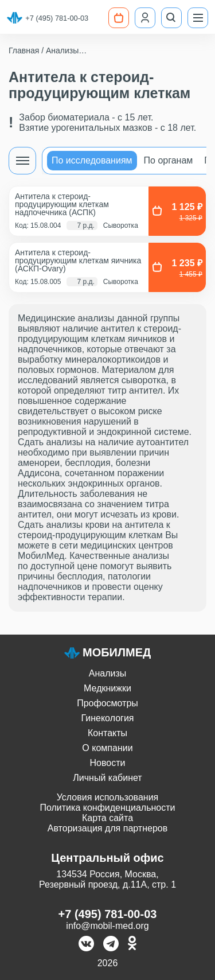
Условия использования (108, 797)
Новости (108, 763)
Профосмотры (107, 703)
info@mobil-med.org (107, 926)
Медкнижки (107, 688)
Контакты (107, 733)
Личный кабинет (107, 778)
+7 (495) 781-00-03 (57, 18)
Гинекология (107, 718)
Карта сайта (107, 818)
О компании (107, 748)
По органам (169, 160)
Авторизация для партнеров (107, 828)
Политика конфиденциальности (107, 808)
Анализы (108, 673)
